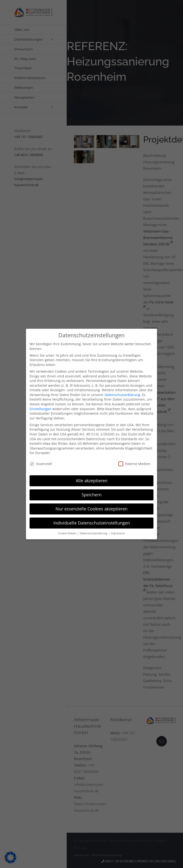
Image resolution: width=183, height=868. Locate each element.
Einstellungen (41, 409)
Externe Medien (134, 464)
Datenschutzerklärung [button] (94, 533)
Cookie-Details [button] (67, 533)
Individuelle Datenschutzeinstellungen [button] (92, 523)
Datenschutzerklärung (122, 394)
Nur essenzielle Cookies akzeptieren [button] (91, 509)
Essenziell (41, 464)
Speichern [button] (91, 495)
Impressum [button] (118, 533)
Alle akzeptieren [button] (92, 481)
